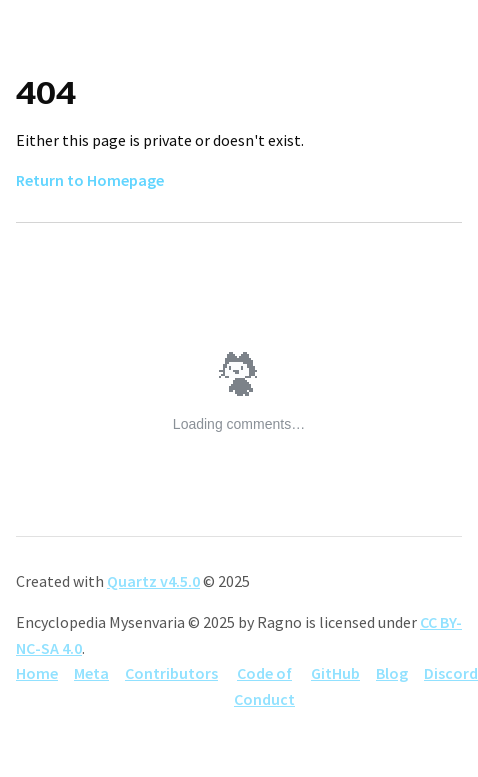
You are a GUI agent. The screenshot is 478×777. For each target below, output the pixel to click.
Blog (392, 673)
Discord (451, 673)
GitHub (335, 673)
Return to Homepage (90, 180)
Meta (91, 673)
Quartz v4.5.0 (153, 581)
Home (37, 673)
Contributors (171, 673)
